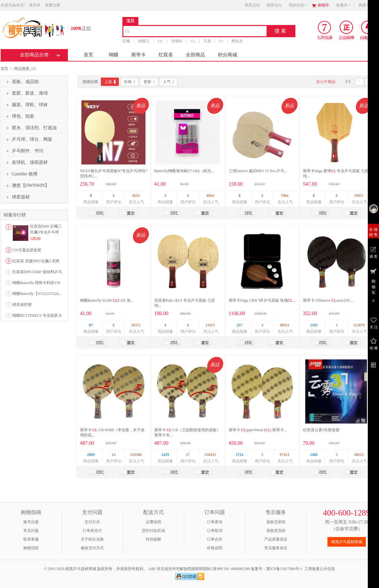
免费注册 (53, 5)
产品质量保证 (276, 539)
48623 (359, 455)
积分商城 (227, 55)
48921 (284, 325)
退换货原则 (276, 522)
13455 (210, 325)
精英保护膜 (22, 305)
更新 (150, 82)
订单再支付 (92, 531)
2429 (165, 455)
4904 (210, 196)
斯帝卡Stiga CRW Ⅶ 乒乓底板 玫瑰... (262, 300)
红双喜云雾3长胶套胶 (321, 430)
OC (160, 41)
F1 (221, 41)
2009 (91, 455)
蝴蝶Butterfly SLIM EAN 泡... (107, 300)
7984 (284, 196)
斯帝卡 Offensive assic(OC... (328, 300)
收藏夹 (344, 5)
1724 (240, 455)
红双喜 (166, 55)
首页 (88, 55)
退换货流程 (276, 531)
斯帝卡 (139, 55)
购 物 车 (373, 285)
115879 (359, 325)
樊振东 (237, 41)
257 (240, 325)
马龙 (207, 41)
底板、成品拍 (21, 82)
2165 (314, 325)
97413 (284, 455)
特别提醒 (153, 539)
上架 (111, 82)
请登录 (35, 5)
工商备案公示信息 (320, 569)
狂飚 (126, 41)
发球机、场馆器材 (26, 163)
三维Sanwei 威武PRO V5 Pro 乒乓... (258, 171)
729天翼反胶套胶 (27, 250)
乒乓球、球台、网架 (28, 139)
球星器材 (17, 197)
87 (91, 325)
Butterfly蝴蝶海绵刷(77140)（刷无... (184, 171)
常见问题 (31, 531)
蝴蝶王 (144, 41)
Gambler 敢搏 (21, 174)
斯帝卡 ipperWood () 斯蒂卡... (258, 430)
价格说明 (215, 548)
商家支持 (368, 5)
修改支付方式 (92, 548)
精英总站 (252, 5)
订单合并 (215, 539)
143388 (136, 455)
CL (193, 41)
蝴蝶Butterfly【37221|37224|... (37, 294)
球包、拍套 (19, 116)
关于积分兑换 (92, 539)
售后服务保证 (276, 548)
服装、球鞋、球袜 (26, 105)
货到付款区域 (153, 531)
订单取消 (215, 531)
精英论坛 (274, 5)
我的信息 (298, 5)
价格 (130, 82)
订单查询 (215, 522)
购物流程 (31, 548)
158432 (210, 455)
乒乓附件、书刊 (24, 151)
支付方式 (92, 522)
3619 (136, 196)
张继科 (177, 41)
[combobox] (195, 32)
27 (188, 455)
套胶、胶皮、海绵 (26, 93)
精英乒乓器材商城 (347, 542)
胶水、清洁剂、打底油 (30, 128)
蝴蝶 (114, 55)
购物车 (324, 5)
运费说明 (153, 522)
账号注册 (31, 522)
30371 (136, 325)
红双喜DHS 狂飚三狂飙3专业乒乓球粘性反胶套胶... (46, 232)
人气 (169, 82)
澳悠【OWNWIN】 (27, 186)
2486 (314, 455)
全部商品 (195, 55)
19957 (359, 196)
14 (114, 455)
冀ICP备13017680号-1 (284, 569)
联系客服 (31, 539)
